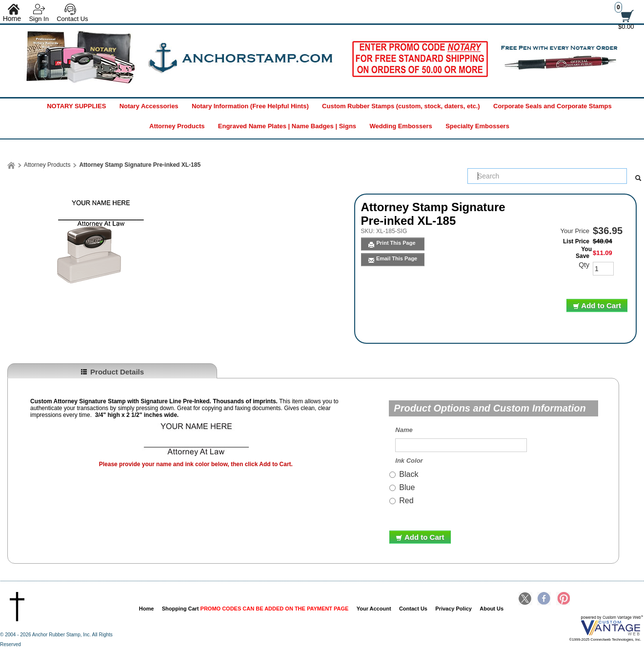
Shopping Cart (255, 609)
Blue (407, 487)
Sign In (39, 19)
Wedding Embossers (401, 126)
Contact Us (72, 19)
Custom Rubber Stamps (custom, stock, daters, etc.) (401, 106)
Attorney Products (177, 126)
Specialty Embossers (477, 126)
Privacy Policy (453, 609)
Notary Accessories (149, 106)
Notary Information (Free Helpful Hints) (250, 106)
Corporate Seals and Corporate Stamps (553, 106)
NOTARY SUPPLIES (76, 106)
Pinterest (563, 599)
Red (406, 501)
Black (409, 474)
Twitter (525, 599)
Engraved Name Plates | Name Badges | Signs (287, 126)
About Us (492, 609)
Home (147, 609)
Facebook (544, 599)
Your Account (374, 609)
